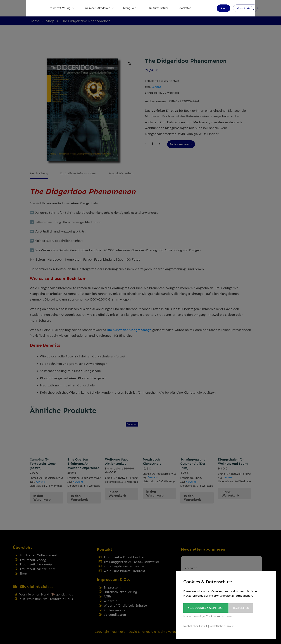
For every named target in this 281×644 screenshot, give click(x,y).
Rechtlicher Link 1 (195, 626)
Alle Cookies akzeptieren (206, 608)
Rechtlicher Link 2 (222, 626)
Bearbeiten (243, 608)
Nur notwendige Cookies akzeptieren (208, 616)
